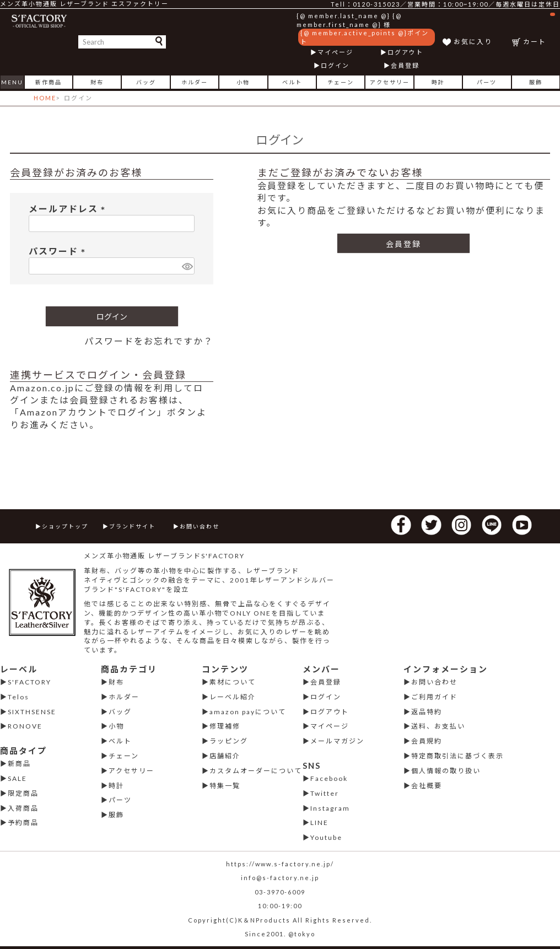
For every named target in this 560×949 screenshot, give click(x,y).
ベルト (292, 82)
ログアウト (405, 52)
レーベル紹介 (233, 697)
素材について (233, 682)
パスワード (59, 251)
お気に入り (473, 42)
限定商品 (23, 793)
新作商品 (49, 82)
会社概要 (427, 786)
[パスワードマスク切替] (187, 266)
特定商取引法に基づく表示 (457, 756)
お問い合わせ (200, 526)
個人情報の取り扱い (446, 771)
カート (539, 29)
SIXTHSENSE (32, 712)
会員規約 (427, 741)
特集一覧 (225, 786)
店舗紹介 (225, 756)
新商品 (19, 764)
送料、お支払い (438, 726)
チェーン (341, 82)
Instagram (330, 808)
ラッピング (229, 741)
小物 (243, 82)
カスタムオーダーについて (256, 771)
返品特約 (427, 712)
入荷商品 (23, 808)
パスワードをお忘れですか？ (149, 341)
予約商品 (23, 823)
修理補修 (225, 726)
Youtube (326, 837)
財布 (97, 82)
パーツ (487, 82)
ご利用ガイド (434, 697)
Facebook (329, 778)
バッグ (146, 82)
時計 (438, 82)
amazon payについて (248, 712)
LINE (319, 823)
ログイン (335, 65)
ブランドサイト (132, 526)
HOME (45, 98)
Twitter (325, 793)
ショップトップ (65, 526)
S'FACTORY (29, 682)
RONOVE (25, 726)
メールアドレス (69, 209)
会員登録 (405, 65)
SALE (17, 778)
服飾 (536, 82)
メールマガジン (337, 741)
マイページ (335, 52)
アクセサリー (390, 82)
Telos (18, 697)
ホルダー (195, 82)
